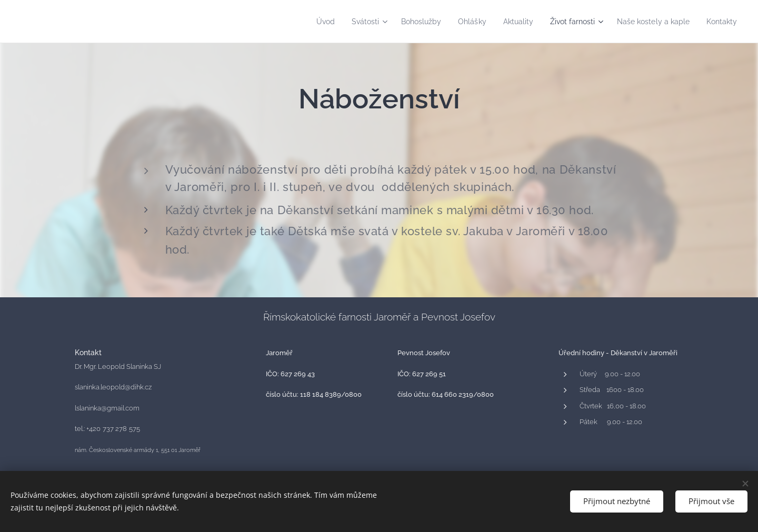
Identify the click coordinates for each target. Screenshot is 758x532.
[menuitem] (301, 22)
